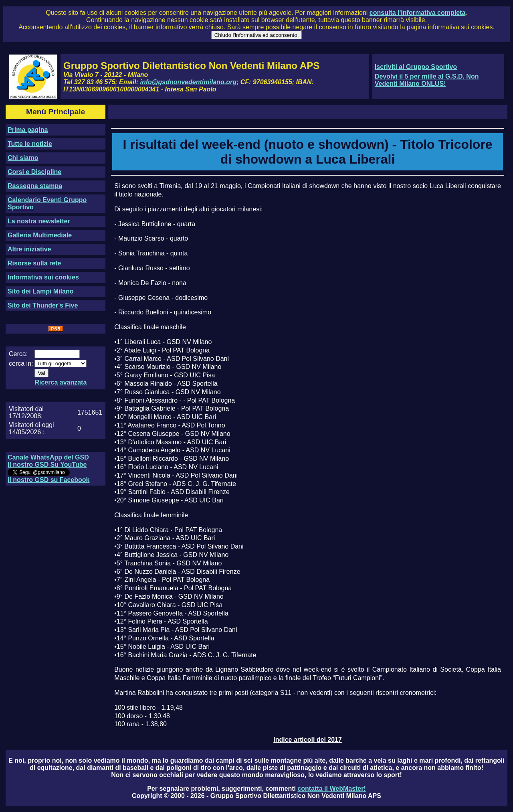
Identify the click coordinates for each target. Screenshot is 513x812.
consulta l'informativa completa (417, 13)
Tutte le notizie (30, 144)
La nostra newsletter (39, 221)
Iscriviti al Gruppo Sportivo (416, 67)
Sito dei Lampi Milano (40, 291)
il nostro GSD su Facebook (48, 480)
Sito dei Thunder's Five (43, 305)
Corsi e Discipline (34, 172)
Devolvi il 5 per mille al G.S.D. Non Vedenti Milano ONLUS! (427, 80)
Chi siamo (23, 158)
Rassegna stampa (35, 186)
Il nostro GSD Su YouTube (47, 465)
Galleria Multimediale (40, 235)
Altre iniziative (29, 249)
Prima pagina (28, 130)
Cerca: (18, 354)
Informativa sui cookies (43, 277)
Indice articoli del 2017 (308, 740)
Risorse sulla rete (34, 263)
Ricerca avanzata (61, 382)
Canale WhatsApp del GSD (48, 457)
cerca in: (21, 363)
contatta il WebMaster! (331, 789)
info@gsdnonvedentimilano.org (188, 82)
